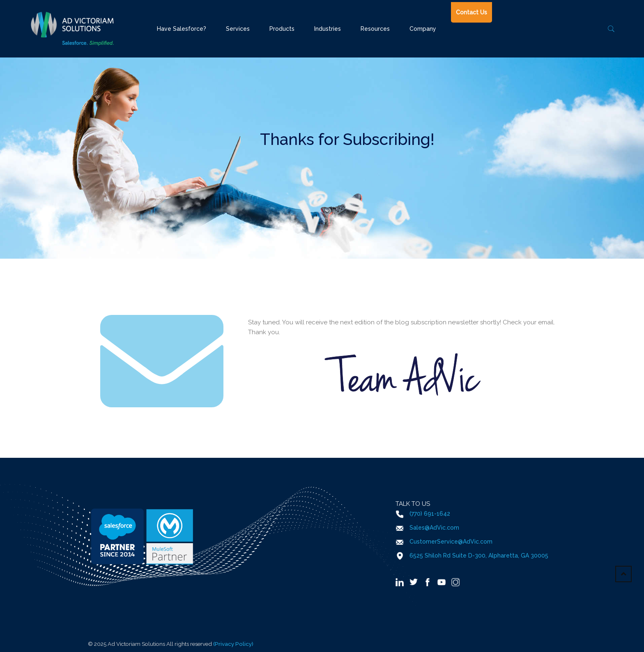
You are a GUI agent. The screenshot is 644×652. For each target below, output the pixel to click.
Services (238, 29)
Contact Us (471, 12)
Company (423, 29)
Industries (328, 29)
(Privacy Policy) (233, 644)
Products (282, 29)
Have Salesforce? (182, 29)
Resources (375, 29)
